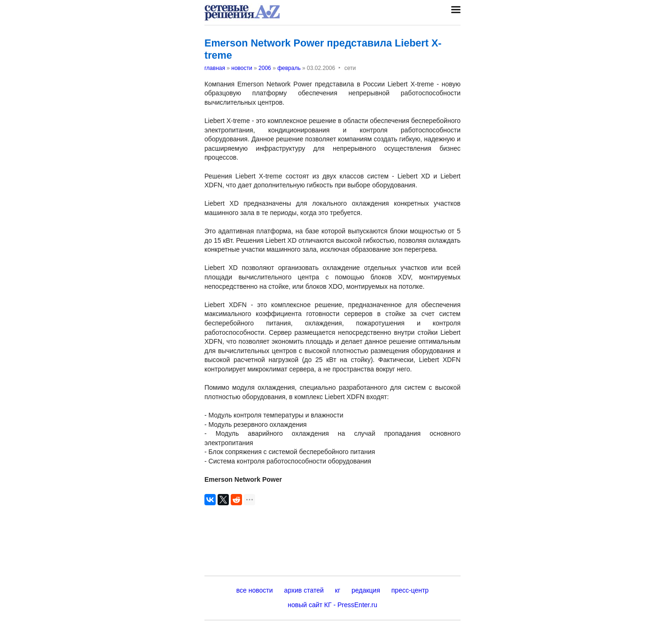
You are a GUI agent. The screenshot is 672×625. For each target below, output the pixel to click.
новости (242, 68)
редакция (366, 590)
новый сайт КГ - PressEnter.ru (332, 605)
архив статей (304, 590)
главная (215, 68)
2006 (265, 68)
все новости (255, 590)
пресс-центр (410, 590)
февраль (289, 68)
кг (338, 590)
